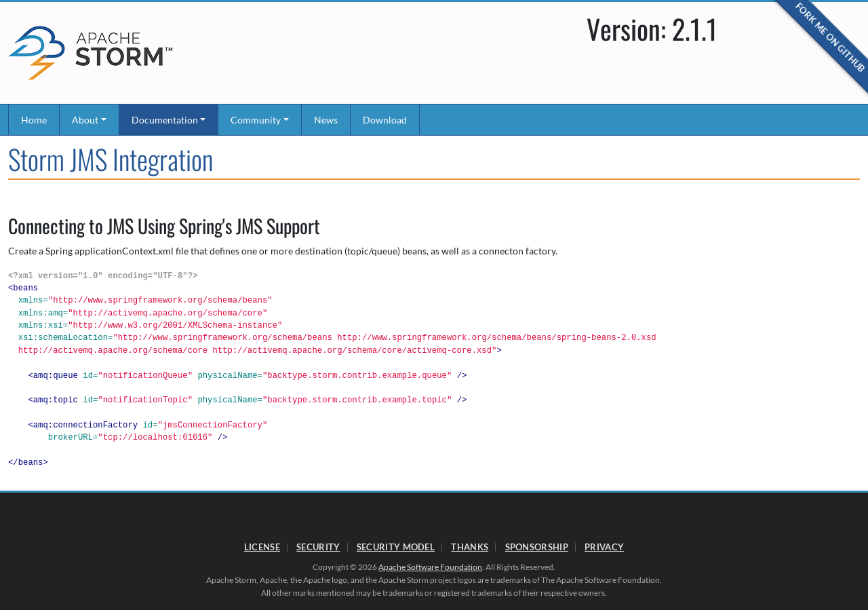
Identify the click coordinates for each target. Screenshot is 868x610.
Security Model (396, 547)
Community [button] (256, 120)
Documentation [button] (165, 120)
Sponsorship (537, 547)
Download (385, 120)
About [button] (85, 120)
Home (34, 120)
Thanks (470, 547)
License (262, 547)
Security (318, 547)
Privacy (604, 547)
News (326, 120)
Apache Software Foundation (430, 567)
